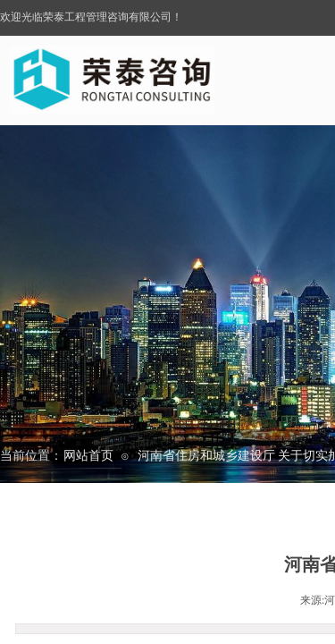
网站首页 (88, 456)
